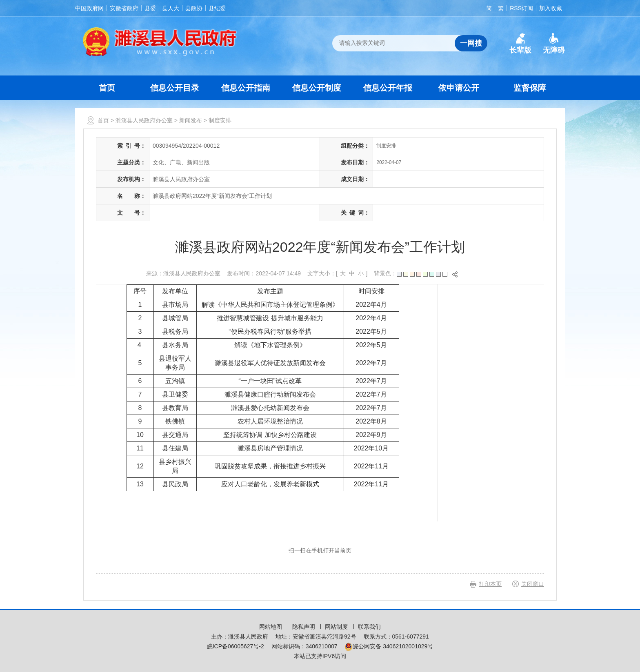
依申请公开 (459, 88)
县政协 (194, 8)
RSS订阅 (521, 8)
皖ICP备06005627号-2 (236, 646)
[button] (520, 44)
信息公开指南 (246, 88)
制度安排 (220, 120)
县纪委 (217, 8)
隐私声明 (304, 627)
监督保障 (530, 88)
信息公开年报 (388, 88)
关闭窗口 (533, 584)
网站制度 (337, 627)
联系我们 (369, 627)
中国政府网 (89, 8)
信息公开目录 (175, 88)
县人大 (171, 8)
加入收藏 (551, 8)
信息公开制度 (317, 88)
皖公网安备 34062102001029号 (389, 646)
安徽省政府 (124, 8)
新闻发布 (191, 120)
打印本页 (490, 584)
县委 (150, 8)
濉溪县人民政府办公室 (144, 120)
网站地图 (271, 627)
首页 (107, 88)
